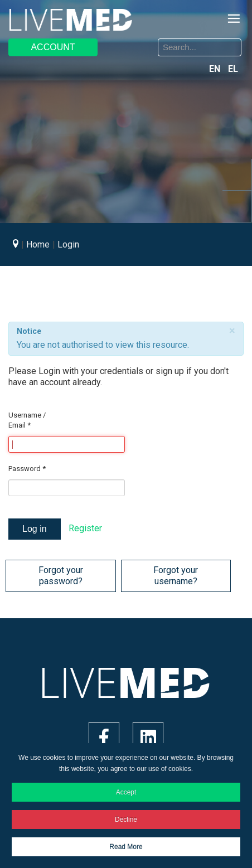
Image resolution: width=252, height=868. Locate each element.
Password (27, 469)
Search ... (135, 40)
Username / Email (27, 420)
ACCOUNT (53, 47)
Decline (126, 819)
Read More (126, 847)
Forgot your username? (176, 576)
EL (233, 69)
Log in (35, 529)
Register (85, 528)
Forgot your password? (61, 576)
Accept (126, 792)
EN (216, 69)
